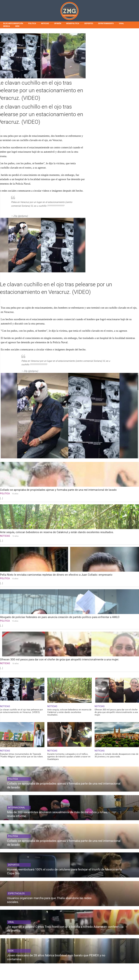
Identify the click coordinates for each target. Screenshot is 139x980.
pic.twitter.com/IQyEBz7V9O (25, 209)
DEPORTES (89, 23)
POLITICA (32, 23)
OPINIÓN (58, 23)
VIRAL (121, 23)
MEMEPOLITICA (73, 23)
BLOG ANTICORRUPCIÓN (13, 23)
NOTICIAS (45, 23)
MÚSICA (7, 26)
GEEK (17, 26)
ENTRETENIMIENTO (106, 23)
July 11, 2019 (35, 216)
